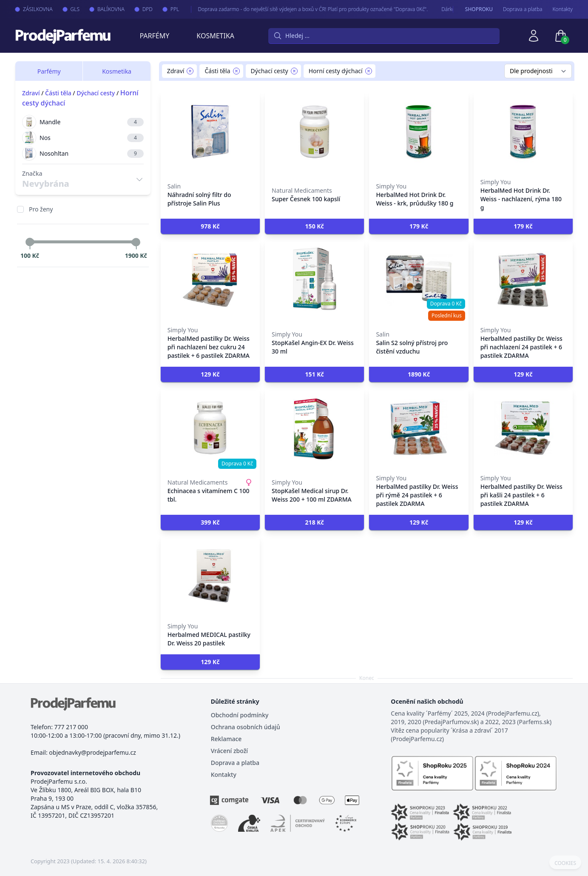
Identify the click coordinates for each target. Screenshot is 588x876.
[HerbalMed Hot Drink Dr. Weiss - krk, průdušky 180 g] (419, 132)
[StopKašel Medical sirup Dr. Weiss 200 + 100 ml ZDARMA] (314, 428)
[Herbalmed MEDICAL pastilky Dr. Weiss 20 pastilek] (210, 576)
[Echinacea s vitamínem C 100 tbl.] (210, 428)
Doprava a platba (523, 9)
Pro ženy (41, 209)
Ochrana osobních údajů (246, 727)
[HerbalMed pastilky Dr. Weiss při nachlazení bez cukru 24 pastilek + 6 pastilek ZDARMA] (210, 280)
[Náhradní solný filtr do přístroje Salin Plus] (210, 132)
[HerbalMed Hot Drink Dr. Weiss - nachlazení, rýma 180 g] (523, 132)
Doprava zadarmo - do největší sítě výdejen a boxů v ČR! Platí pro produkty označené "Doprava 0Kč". (297, 9)
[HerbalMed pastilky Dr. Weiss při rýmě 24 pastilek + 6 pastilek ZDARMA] (419, 428)
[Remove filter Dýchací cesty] (294, 71)
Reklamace (226, 739)
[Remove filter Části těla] (236, 71)
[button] (210, 226)
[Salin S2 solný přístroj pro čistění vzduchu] (419, 280)
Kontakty (563, 9)
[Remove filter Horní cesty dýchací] (369, 71)
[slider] (30, 242)
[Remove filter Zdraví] (190, 71)
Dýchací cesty (96, 93)
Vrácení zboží (229, 751)
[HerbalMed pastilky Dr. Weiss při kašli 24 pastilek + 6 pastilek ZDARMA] (523, 428)
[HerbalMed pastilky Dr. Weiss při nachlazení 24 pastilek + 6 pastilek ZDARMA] (523, 280)
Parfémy (154, 36)
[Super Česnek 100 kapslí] (314, 132)
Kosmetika (215, 36)
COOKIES (565, 863)
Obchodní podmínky (240, 715)
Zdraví (31, 93)
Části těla (58, 93)
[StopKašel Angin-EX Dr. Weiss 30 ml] (314, 280)
